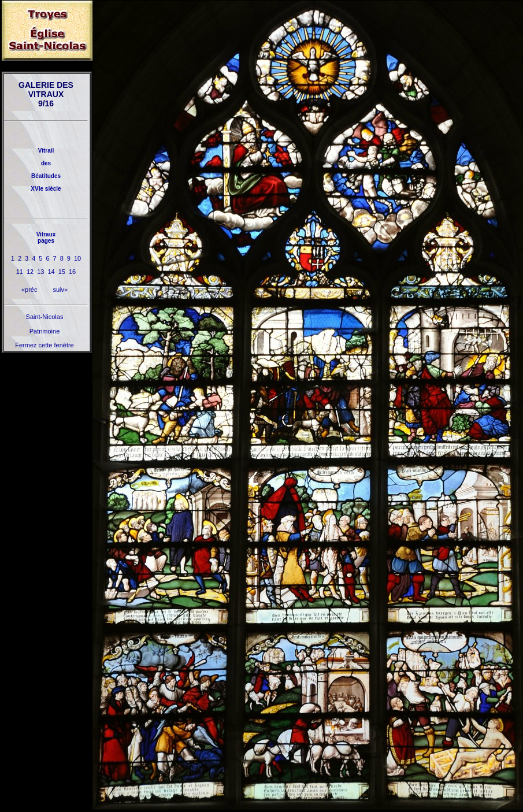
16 (72, 272)
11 (20, 272)
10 (77, 258)
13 (40, 272)
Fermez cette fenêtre (44, 345)
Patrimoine (45, 331)
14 (51, 272)
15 (62, 272)
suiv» (60, 290)
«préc (29, 290)
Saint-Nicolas (45, 317)
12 (30, 272)
